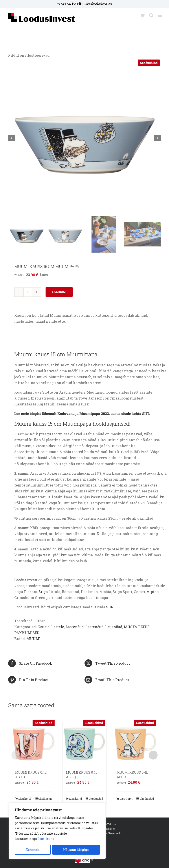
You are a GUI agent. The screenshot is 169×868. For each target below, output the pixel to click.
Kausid (44, 627)
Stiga (43, 592)
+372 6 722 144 (67, 4)
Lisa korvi (59, 292)
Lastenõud (75, 627)
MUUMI (33, 639)
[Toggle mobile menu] (160, 15)
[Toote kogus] (28, 292)
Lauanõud (114, 627)
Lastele (58, 627)
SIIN (110, 607)
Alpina (153, 592)
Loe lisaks (46, 839)
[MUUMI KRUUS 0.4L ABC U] (34, 744)
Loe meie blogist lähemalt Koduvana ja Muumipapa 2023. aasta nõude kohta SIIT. (82, 413)
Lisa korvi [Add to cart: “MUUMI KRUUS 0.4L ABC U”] (25, 799)
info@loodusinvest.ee (98, 4)
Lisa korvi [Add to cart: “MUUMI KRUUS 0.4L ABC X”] (126, 799)
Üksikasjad (45, 799)
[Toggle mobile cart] (142, 15)
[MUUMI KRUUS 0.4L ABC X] (135, 744)
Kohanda (33, 850)
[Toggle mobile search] (151, 15)
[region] (57, 831)
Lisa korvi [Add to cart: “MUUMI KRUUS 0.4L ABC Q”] (75, 799)
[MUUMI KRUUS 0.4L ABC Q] (85, 744)
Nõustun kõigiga (76, 850)
